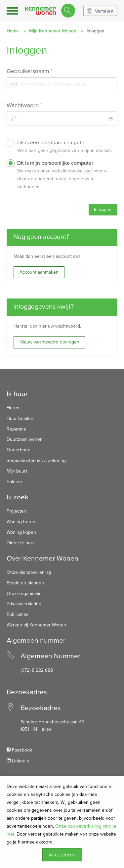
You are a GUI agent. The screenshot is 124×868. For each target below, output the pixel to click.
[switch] (111, 118)
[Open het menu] (13, 11)
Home (13, 31)
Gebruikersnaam (42, 71)
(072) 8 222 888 (37, 670)
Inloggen (103, 210)
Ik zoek (18, 497)
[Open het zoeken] (68, 11)
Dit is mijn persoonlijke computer (66, 176)
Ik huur (17, 394)
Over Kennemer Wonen (42, 558)
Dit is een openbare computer (66, 148)
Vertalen (100, 11)
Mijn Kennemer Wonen (53, 31)
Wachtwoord (36, 105)
